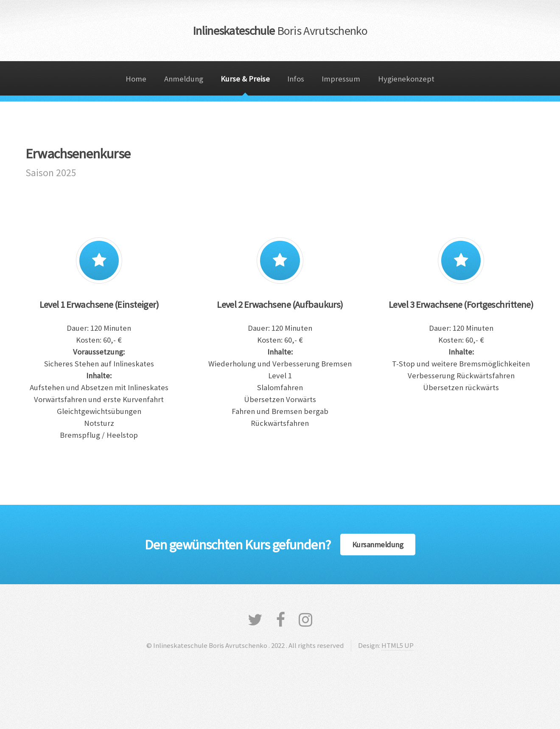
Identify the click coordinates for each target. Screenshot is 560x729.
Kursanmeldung (378, 545)
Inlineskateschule (280, 31)
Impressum (341, 79)
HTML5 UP (398, 645)
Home (136, 79)
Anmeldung (184, 79)
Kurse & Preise (245, 79)
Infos (296, 79)
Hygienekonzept (406, 79)
